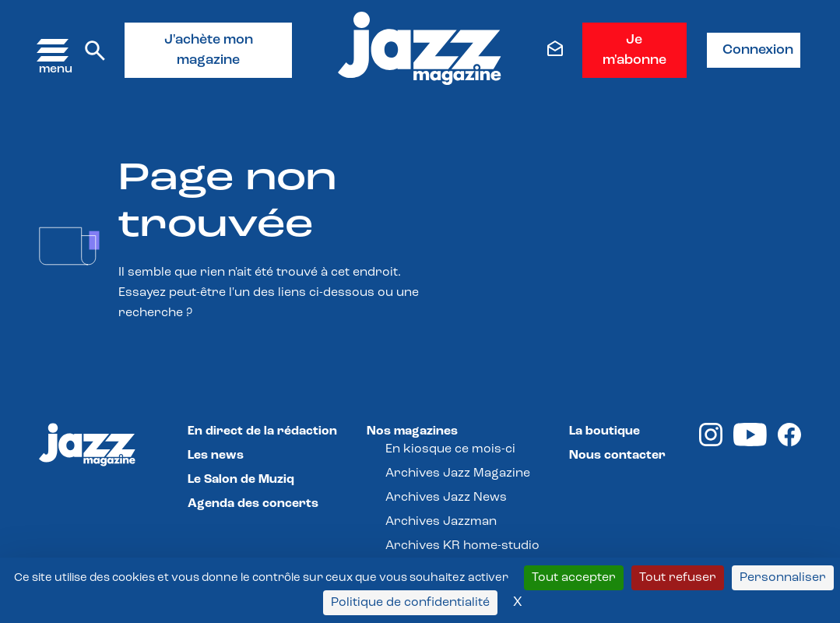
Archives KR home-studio (462, 546)
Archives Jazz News (446, 498)
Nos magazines (412, 431)
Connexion (758, 50)
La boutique (605, 431)
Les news (216, 456)
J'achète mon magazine (209, 50)
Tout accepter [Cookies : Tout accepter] (574, 578)
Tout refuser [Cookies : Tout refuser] (678, 578)
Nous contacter (617, 456)
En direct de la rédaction (262, 431)
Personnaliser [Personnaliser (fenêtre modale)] (783, 578)
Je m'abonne (634, 50)
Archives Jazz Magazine (458, 473)
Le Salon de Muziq (241, 480)
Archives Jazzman (441, 522)
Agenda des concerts (253, 504)
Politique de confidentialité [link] (410, 603)
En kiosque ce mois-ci (450, 449)
